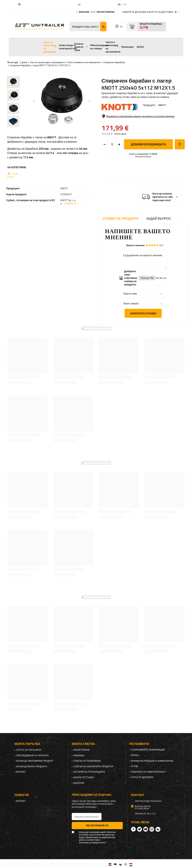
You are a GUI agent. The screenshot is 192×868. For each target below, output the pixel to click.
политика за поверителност (148, 772)
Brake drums (13, 175)
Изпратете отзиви (143, 313)
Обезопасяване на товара (99, 47)
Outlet (140, 47)
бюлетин (79, 783)
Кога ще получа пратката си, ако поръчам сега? (163, 197)
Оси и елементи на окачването (84, 62)
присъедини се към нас (92, 795)
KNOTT (162, 105)
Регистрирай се (97, 825)
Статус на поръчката (29, 750)
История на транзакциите (89, 772)
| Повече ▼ (70, 203)
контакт (21, 772)
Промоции (127, 47)
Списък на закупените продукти (93, 767)
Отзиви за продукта (121, 219)
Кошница (79, 756)
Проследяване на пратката (32, 756)
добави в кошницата (148, 144)
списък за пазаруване (87, 761)
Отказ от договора (142, 777)
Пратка (135, 755)
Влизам (84, 12)
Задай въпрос (159, 219)
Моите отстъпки (83, 777)
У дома (23, 62)
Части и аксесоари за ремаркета (50, 47)
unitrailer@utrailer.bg (96, 4)
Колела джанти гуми (79, 47)
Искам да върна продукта (32, 767)
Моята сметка (83, 744)
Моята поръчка (27, 744)
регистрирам (105, 12)
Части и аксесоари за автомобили (113, 47)
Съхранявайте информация (148, 750)
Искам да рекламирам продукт (35, 761)
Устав (134, 766)
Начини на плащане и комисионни (152, 761)
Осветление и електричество (68, 47)
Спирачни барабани (114, 62)
